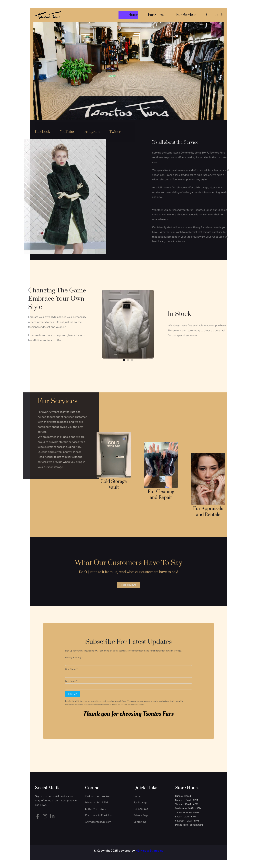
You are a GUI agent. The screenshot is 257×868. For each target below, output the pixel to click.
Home (133, 15)
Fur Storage (157, 15)
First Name (105, 676)
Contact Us (215, 15)
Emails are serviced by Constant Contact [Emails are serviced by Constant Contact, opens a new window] (128, 691)
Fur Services (186, 15)
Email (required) (106, 671)
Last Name (105, 681)
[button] (126, 340)
